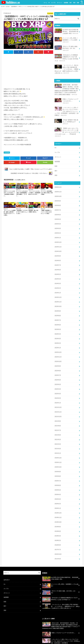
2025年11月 (58, 182)
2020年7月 (58, 456)
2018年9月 (58, 516)
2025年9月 (58, 191)
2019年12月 (58, 486)
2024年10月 (58, 239)
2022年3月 (58, 373)
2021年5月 (58, 417)
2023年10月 (58, 291)
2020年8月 (58, 451)
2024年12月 (58, 230)
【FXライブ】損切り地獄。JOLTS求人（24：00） (66, 47)
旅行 (71, 3)
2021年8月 (58, 404)
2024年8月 (58, 247)
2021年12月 (58, 386)
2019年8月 (58, 499)
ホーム (45, 3)
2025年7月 (58, 200)
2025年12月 (58, 178)
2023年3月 (58, 321)
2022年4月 (58, 369)
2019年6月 (58, 503)
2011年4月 (58, 529)
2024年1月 (58, 278)
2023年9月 (58, 295)
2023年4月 (58, 317)
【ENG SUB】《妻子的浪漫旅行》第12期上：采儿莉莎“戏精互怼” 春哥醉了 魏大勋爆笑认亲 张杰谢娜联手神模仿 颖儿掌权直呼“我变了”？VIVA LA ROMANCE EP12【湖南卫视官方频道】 (67, 87)
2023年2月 (58, 325)
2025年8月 (58, 195)
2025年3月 (58, 217)
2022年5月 (58, 364)
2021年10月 (58, 395)
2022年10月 (58, 343)
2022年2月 (58, 377)
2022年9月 (58, 347)
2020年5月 (58, 464)
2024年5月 (58, 260)
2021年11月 (58, 390)
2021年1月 (58, 430)
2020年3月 (58, 473)
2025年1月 (58, 226)
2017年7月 (58, 521)
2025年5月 (58, 208)
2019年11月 (58, 490)
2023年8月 (58, 299)
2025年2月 (58, 221)
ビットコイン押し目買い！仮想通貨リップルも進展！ (67, 39)
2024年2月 (58, 273)
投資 (78, 3)
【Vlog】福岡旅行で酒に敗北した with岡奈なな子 (67, 115)
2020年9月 (58, 447)
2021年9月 (58, 399)
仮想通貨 (66, 3)
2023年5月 (58, 312)
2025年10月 (58, 186)
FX (49, 3)
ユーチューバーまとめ (65, 640)
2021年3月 (58, 425)
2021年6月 (58, 412)
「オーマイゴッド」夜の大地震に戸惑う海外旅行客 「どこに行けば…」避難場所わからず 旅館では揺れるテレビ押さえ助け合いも (67, 67)
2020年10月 (58, 443)
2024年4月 (58, 265)
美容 (74, 3)
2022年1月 (58, 382)
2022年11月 (58, 338)
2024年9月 (58, 243)
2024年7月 (58, 252)
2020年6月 (58, 460)
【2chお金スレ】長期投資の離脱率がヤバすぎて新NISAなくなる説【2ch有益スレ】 (66, 56)
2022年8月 (58, 351)
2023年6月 (58, 308)
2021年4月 (58, 421)
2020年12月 (58, 434)
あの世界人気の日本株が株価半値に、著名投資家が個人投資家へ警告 (67, 31)
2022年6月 (58, 360)
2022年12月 (58, 334)
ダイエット (60, 3)
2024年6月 (58, 256)
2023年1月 (58, 330)
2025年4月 (58, 213)
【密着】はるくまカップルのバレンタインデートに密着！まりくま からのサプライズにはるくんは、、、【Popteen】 (67, 125)
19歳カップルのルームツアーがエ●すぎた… (67, 97)
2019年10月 (58, 495)
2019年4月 (58, 508)
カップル (53, 3)
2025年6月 (58, 204)
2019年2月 (58, 512)
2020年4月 (58, 469)
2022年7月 (58, 356)
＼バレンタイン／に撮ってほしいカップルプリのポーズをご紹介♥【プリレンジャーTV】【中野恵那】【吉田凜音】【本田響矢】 (67, 105)
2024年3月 (58, 269)
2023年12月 (58, 282)
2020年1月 (58, 482)
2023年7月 (58, 304)
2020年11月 (58, 438)
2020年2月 (58, 477)
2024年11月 (58, 234)
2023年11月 (58, 286)
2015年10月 (58, 525)
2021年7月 (58, 408)
